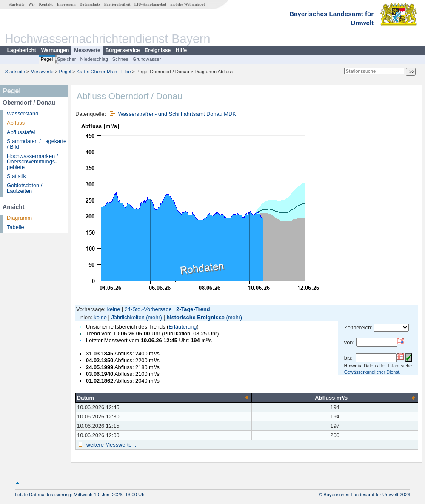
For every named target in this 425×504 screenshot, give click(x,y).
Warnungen (55, 50)
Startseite (16, 4)
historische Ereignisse (195, 317)
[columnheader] (164, 398)
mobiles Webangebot (187, 4)
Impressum (66, 4)
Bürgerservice (123, 50)
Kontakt (46, 4)
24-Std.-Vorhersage (148, 309)
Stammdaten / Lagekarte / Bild (37, 144)
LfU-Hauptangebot (150, 4)
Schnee (120, 59)
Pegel (47, 59)
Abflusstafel (21, 132)
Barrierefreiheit (117, 4)
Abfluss (16, 123)
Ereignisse (158, 50)
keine (114, 309)
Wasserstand (23, 113)
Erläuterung (183, 327)
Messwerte (87, 50)
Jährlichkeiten (128, 317)
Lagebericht (22, 50)
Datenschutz (90, 4)
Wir (32, 4)
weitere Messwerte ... (111, 445)
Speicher (66, 59)
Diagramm (19, 218)
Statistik (16, 176)
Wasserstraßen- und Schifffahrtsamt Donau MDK (177, 114)
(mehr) (154, 317)
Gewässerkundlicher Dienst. (372, 372)
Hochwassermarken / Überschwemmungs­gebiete (32, 162)
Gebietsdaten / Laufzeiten (24, 188)
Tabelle (16, 227)
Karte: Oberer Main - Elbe (104, 72)
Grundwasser (147, 59)
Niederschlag (94, 59)
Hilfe (181, 50)
